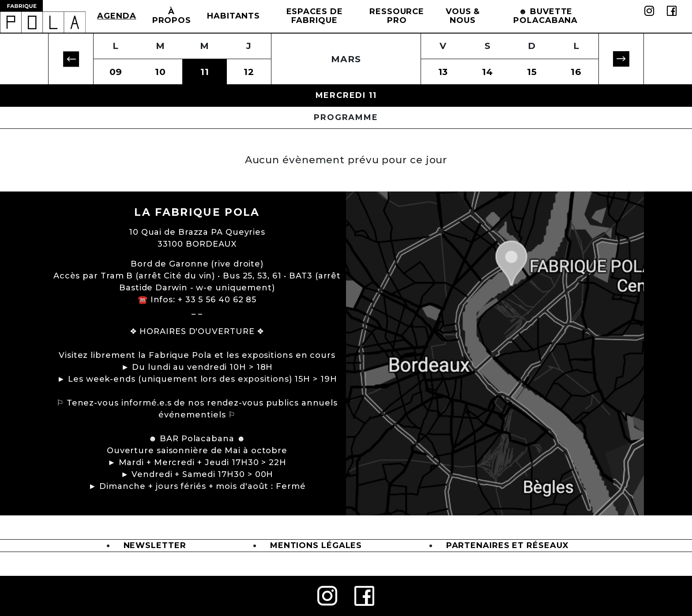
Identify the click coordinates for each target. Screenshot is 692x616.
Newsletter (155, 545)
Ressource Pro (397, 16)
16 (576, 72)
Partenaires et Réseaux (508, 545)
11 (205, 72)
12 (249, 72)
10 (160, 72)
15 (532, 72)
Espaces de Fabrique (315, 16)
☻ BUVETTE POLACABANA (545, 16)
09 (116, 72)
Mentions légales (316, 545)
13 (443, 72)
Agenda (117, 16)
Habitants (233, 16)
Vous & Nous (463, 16)
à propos (172, 16)
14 (487, 72)
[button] (71, 59)
